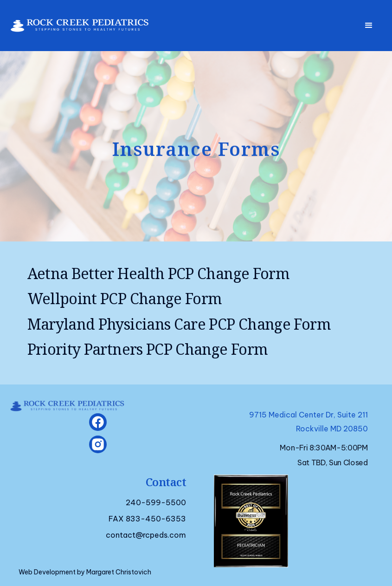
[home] (75, 23)
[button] (369, 26)
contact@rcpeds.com (146, 535)
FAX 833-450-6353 (147, 519)
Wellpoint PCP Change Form (125, 299)
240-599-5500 (156, 502)
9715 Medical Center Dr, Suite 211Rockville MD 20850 (308, 422)
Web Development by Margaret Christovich (85, 572)
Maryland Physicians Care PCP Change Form (179, 324)
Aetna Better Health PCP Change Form (159, 273)
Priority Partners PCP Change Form (148, 349)
